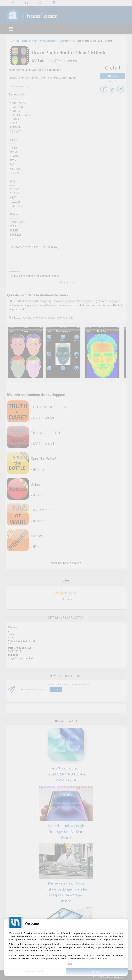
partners (30, 933)
